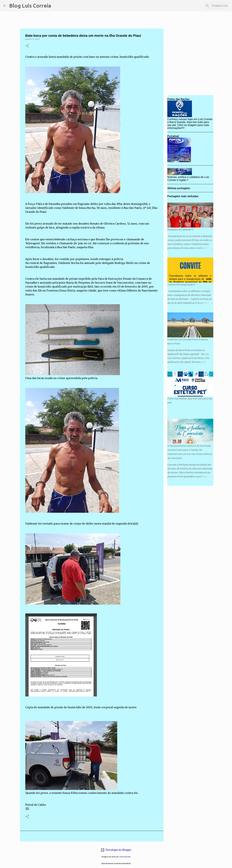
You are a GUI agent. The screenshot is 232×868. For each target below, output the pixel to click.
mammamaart (125, 857)
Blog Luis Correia (30, 6)
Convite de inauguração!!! (181, 285)
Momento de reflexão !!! (180, 230)
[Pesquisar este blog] (212, 6)
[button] (27, 46)
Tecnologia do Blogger (116, 850)
